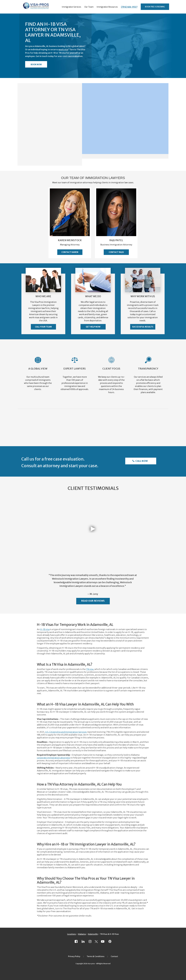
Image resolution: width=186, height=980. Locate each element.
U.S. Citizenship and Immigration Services (66, 732)
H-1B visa (45, 629)
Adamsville (93, 934)
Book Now (36, 65)
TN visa (90, 669)
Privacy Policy (74, 956)
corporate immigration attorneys (54, 758)
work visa (63, 49)
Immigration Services (71, 7)
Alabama (82, 934)
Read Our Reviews (93, 601)
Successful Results (143, 327)
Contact (114, 956)
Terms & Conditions (96, 956)
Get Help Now (93, 327)
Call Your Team (43, 327)
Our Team (89, 7)
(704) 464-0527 (129, 7)
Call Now (141, 461)
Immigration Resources (107, 7)
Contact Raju (116, 252)
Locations (72, 934)
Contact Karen (70, 252)
